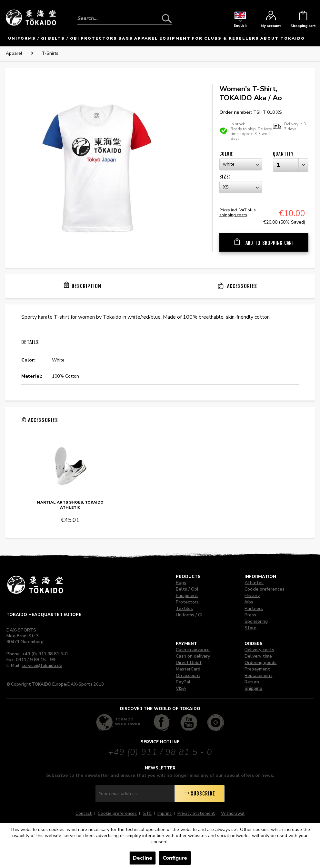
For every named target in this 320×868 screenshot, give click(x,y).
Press (250, 615)
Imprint (165, 814)
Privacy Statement (196, 814)
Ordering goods (260, 663)
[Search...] (125, 18)
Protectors (187, 602)
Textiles (184, 608)
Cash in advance (193, 650)
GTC (147, 814)
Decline (143, 858)
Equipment (187, 596)
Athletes (254, 583)
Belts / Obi (187, 589)
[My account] (271, 21)
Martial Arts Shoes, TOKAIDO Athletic (70, 505)
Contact (84, 814)
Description (86, 286)
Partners (254, 608)
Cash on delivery (193, 656)
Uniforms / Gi (189, 615)
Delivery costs (259, 650)
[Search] (167, 18)
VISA (181, 688)
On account (188, 675)
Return (252, 682)
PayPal (183, 682)
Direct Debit (189, 663)
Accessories (241, 286)
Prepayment (257, 669)
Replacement (258, 675)
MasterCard (188, 669)
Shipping (253, 688)
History (252, 596)
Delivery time (258, 656)
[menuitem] (125, 14)
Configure (175, 858)
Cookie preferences (265, 589)
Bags (181, 583)
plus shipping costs (238, 212)
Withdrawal (233, 814)
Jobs (249, 602)
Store (250, 628)
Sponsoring (256, 621)
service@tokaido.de (42, 665)
